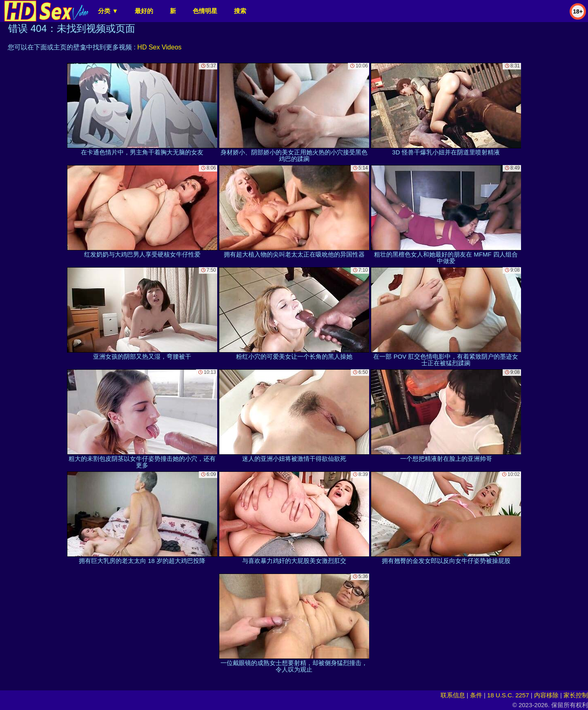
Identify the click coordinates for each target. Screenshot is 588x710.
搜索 (240, 11)
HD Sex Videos (159, 47)
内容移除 (546, 695)
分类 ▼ (108, 11)
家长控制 (576, 695)
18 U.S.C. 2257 (508, 695)
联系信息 (453, 695)
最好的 (144, 11)
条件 (476, 695)
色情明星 (205, 11)
